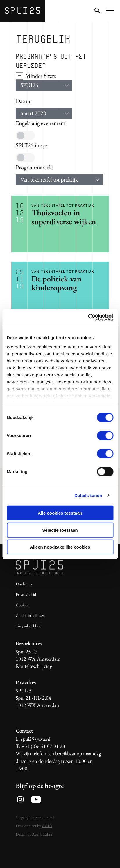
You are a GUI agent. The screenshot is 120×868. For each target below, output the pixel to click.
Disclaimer (24, 584)
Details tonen (88, 495)
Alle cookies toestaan (60, 513)
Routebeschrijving (34, 666)
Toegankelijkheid (29, 626)
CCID (47, 826)
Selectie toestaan (60, 530)
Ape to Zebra (42, 834)
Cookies (22, 605)
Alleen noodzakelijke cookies (60, 547)
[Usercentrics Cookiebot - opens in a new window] (88, 317)
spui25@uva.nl (36, 739)
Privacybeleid (26, 594)
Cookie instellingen (30, 615)
